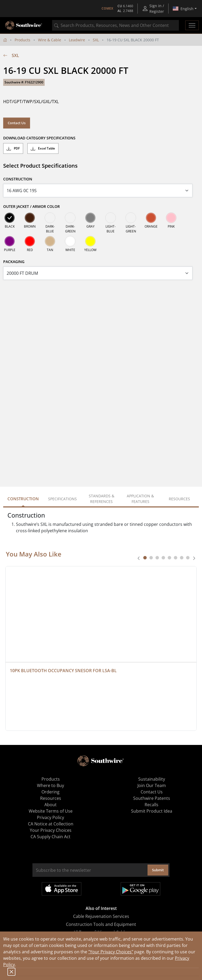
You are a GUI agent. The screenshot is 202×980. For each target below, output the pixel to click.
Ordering (50, 792)
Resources (51, 798)
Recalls (151, 805)
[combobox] (115, 25)
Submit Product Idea (152, 811)
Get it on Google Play (140, 889)
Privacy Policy (50, 817)
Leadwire (77, 40)
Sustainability (152, 779)
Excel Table (43, 148)
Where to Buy (50, 785)
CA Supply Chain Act (50, 837)
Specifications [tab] (62, 499)
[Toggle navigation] (192, 25)
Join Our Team (152, 785)
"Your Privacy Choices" (111, 952)
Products (22, 40)
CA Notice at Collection (51, 824)
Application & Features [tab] (140, 499)
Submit (158, 870)
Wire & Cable (50, 40)
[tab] (145, 558)
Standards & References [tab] (102, 499)
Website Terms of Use (51, 811)
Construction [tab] (23, 499)
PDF (13, 148)
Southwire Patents (152, 798)
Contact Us (17, 123)
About (50, 805)
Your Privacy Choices (51, 830)
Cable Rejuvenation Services (101, 916)
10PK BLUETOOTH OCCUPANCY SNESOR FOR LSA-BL (63, 671)
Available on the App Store (62, 889)
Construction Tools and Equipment (101, 924)
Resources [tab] (179, 499)
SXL (96, 40)
